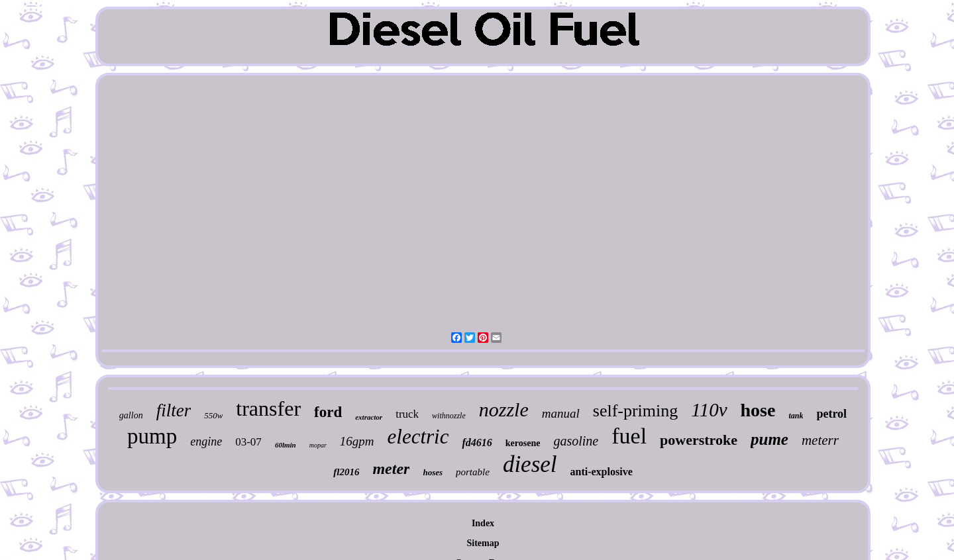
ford (328, 412)
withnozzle (449, 416)
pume (769, 439)
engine (206, 442)
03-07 (248, 442)
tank (796, 416)
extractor (369, 417)
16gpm (357, 441)
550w (213, 415)
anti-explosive (602, 472)
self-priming (636, 411)
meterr (820, 440)
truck (407, 414)
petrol (831, 414)
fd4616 (477, 443)
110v (709, 410)
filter (174, 410)
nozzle (504, 409)
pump (152, 436)
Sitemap (483, 543)
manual (561, 413)
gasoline (576, 441)
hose (758, 410)
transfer (268, 408)
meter (391, 469)
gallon (131, 415)
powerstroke (699, 440)
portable (473, 472)
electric (418, 437)
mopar (318, 445)
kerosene (523, 443)
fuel (629, 436)
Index (483, 523)
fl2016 (346, 472)
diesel (530, 464)
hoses (433, 472)
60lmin (286, 445)
